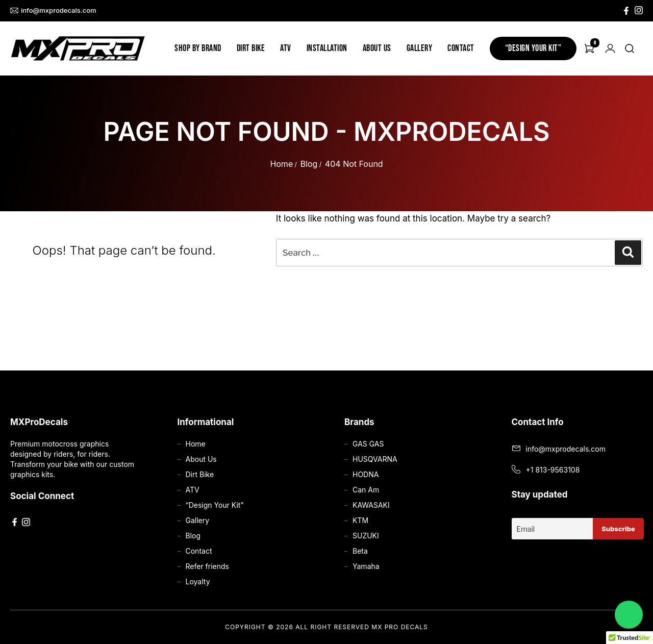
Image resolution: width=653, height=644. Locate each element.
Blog (309, 164)
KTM (360, 520)
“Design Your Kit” (533, 48)
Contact (461, 48)
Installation (327, 48)
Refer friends (207, 566)
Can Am (366, 490)
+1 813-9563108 (553, 470)
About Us (377, 48)
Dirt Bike (251, 48)
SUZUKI (366, 536)
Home (281, 164)
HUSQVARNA (375, 459)
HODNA (366, 474)
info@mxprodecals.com (53, 10)
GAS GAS (368, 444)
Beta (360, 551)
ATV (286, 48)
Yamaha (366, 566)
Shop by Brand (198, 48)
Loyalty (198, 581)
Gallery (420, 48)
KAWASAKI (371, 505)
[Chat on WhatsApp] (629, 615)
